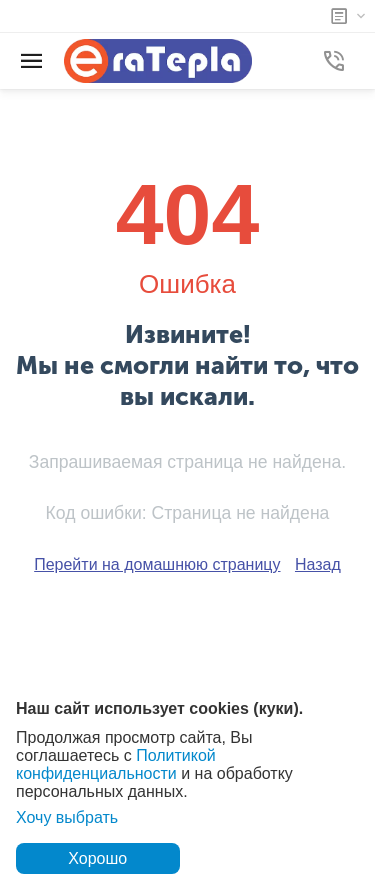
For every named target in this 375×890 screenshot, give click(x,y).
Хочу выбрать (67, 817)
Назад (318, 564)
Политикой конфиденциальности (116, 764)
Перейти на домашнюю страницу (157, 564)
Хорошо (97, 858)
